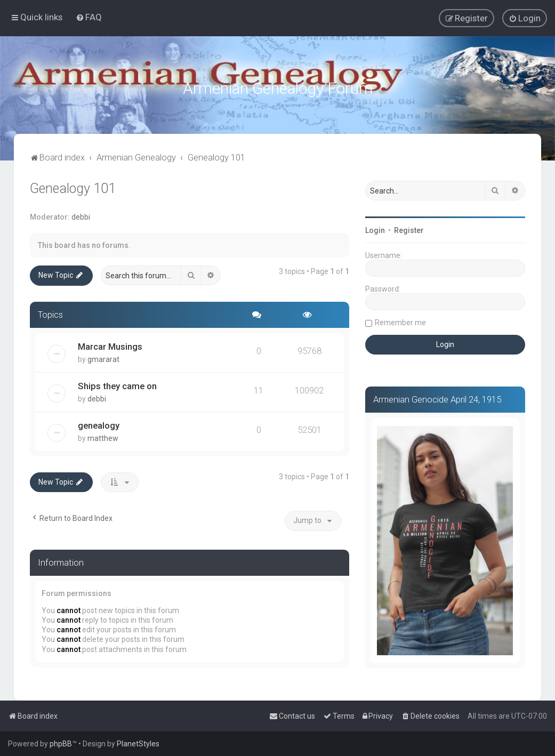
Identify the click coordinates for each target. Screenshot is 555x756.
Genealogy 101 (73, 187)
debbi (81, 215)
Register (409, 229)
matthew (103, 437)
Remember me (400, 321)
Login (375, 229)
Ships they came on (117, 384)
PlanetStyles (138, 744)
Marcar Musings (110, 345)
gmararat (103, 358)
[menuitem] (89, 17)
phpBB (61, 744)
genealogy (99, 424)
